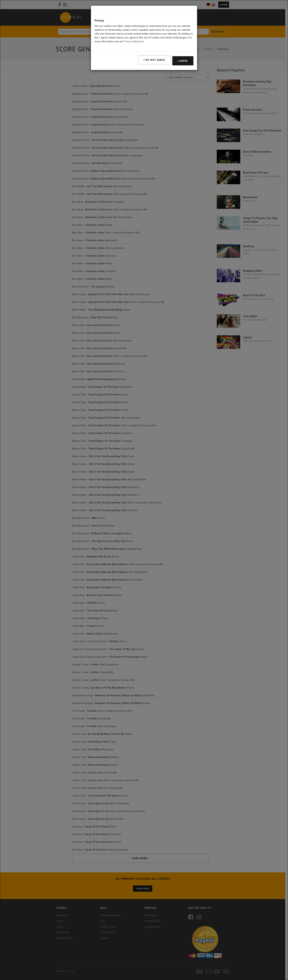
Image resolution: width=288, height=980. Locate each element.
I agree (183, 61)
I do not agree (154, 60)
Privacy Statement (134, 41)
